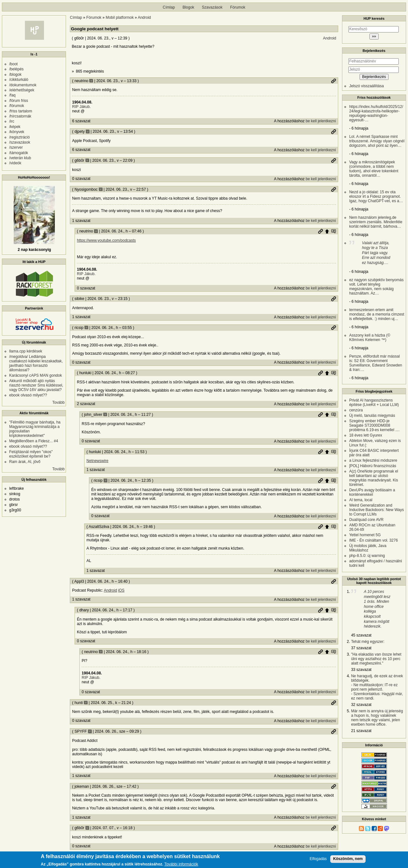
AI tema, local (361, 500)
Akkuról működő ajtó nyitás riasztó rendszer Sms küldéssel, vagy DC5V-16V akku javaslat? (36, 385)
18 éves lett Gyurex (365, 435)
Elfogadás (318, 860)
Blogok (189, 7)
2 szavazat (86, 404)
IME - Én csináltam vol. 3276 (373, 540)
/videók (15, 163)
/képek (15, 127)
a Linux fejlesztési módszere (373, 460)
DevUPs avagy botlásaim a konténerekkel (372, 492)
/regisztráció (20, 137)
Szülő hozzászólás (327, 231)
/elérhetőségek (22, 90)
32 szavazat (361, 705)
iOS (121, 590)
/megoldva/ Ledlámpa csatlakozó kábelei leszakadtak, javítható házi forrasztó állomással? (36, 363)
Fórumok (238, 7)
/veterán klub (20, 158)
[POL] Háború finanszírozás (372, 466)
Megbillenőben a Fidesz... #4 (34, 441)
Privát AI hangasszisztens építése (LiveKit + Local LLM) (374, 402)
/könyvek (17, 132)
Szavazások (212, 7)
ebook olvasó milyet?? (28, 395)
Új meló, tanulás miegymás (372, 416)
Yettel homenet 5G (365, 535)
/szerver (16, 147)
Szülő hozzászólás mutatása (333, 231)
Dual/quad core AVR (366, 520)
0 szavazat (81, 179)
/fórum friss (19, 101)
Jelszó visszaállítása (366, 86)
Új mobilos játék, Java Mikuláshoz (368, 548)
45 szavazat (361, 635)
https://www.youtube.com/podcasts (106, 240)
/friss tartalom (21, 111)
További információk (181, 866)
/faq (12, 95)
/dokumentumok (23, 85)
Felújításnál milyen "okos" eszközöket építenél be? (31, 454)
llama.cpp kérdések (26, 351)
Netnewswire (97, 461)
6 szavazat (81, 121)
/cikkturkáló (19, 80)
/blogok (15, 75)
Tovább (58, 402)
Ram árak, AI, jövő (25, 462)
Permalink (333, 81)
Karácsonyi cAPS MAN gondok (36, 375)
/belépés (16, 69)
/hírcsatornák (20, 116)
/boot (14, 64)
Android (144, 18)
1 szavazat (81, 221)
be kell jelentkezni (321, 121)
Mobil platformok (120, 18)
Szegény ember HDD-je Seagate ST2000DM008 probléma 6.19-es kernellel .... (374, 425)
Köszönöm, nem (348, 860)
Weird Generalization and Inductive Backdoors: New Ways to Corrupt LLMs (376, 510)
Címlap (169, 7)
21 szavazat (361, 731)
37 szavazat (361, 648)
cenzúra (356, 410)
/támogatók (19, 153)
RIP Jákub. (81, 107)
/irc (12, 121)
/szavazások (20, 142)
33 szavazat (361, 670)
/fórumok (17, 106)
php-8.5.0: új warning (367, 556)
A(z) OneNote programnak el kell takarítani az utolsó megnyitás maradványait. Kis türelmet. (373, 478)
